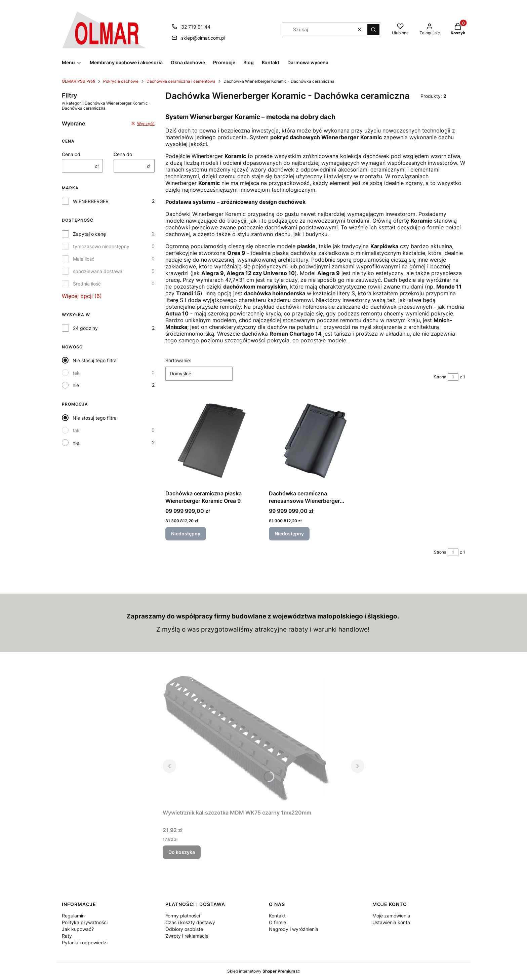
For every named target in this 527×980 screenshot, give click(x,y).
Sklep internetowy (261, 971)
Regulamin (73, 916)
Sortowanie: (178, 360)
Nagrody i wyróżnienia (294, 929)
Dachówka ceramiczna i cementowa (181, 81)
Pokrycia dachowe (121, 81)
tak (76, 373)
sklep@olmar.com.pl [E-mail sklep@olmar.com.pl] (203, 38)
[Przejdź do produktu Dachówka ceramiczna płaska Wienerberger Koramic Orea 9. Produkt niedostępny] (212, 441)
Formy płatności (183, 916)
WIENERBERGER (91, 201)
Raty (67, 936)
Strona (440, 377)
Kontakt (277, 916)
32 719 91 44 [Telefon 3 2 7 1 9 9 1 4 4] (196, 27)
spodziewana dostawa (98, 271)
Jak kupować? (78, 929)
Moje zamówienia (391, 916)
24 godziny (85, 328)
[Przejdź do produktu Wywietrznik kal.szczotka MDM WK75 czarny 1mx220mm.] (247, 740)
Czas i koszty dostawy (190, 922)
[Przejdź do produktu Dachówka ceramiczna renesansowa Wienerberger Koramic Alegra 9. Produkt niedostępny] (315, 441)
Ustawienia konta (391, 922)
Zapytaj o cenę (89, 234)
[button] (373, 30)
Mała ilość (84, 259)
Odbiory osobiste (184, 929)
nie (76, 385)
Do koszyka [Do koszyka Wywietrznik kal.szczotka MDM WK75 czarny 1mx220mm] (182, 852)
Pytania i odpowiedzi (85, 943)
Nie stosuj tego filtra (95, 360)
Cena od (71, 154)
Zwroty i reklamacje (187, 936)
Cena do (123, 154)
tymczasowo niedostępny (101, 246)
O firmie (277, 922)
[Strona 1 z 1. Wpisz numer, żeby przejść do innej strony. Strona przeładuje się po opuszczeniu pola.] (453, 377)
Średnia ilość (87, 284)
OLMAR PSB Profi (78, 81)
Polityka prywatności (85, 922)
